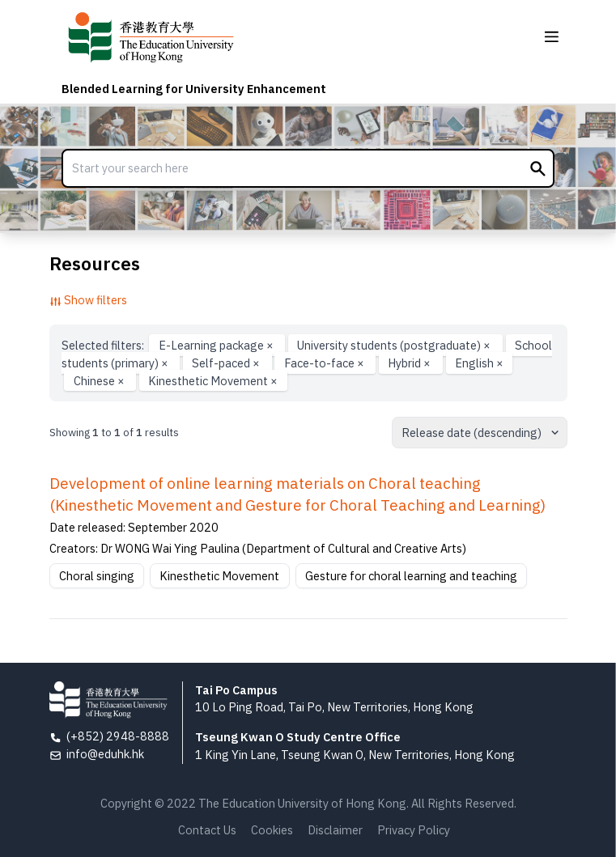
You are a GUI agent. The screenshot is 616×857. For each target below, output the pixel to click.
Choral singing (97, 576)
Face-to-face (325, 363)
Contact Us (207, 830)
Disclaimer (335, 830)
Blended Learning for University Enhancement (194, 89)
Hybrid (410, 363)
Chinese (100, 380)
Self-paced (227, 363)
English (479, 363)
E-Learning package (217, 345)
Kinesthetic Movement (213, 380)
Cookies (272, 830)
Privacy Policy (414, 830)
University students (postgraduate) (395, 345)
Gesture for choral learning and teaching (411, 576)
